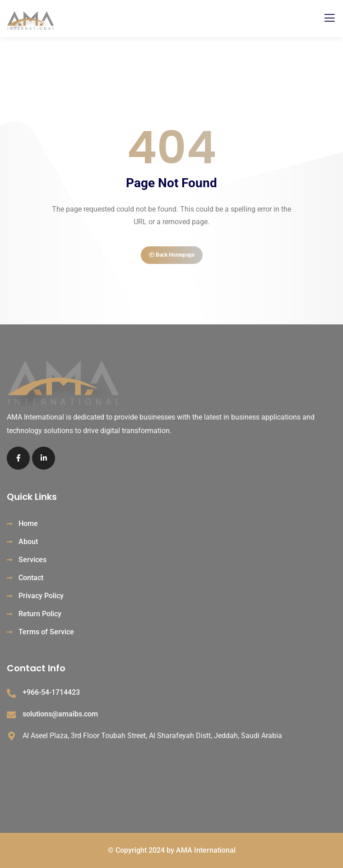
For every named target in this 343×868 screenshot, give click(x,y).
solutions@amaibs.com (60, 714)
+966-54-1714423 (51, 692)
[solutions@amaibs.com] (11, 715)
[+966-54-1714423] (11, 693)
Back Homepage (172, 255)
